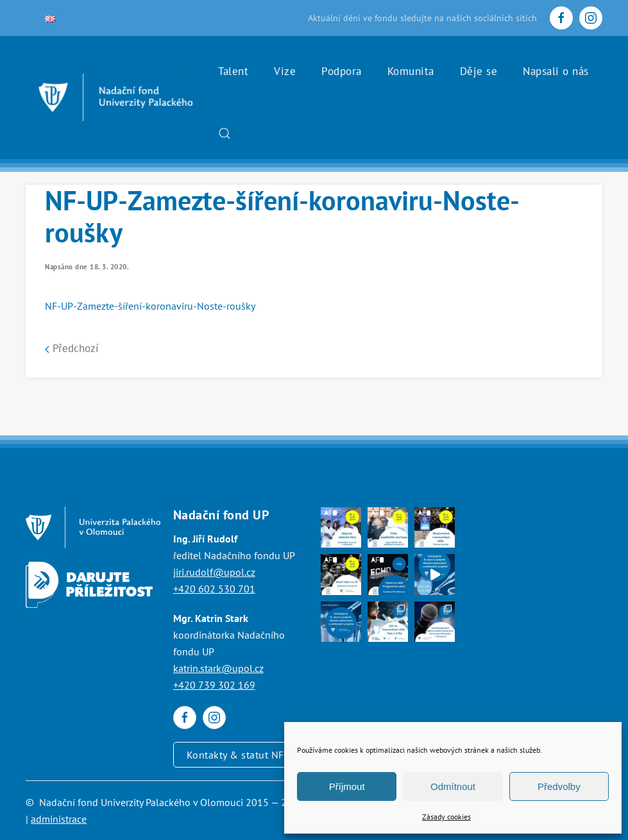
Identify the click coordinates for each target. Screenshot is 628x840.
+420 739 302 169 (214, 685)
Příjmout (347, 786)
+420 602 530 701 (214, 589)
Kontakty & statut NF (235, 755)
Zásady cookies (446, 817)
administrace (59, 819)
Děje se (479, 71)
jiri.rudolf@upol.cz (214, 572)
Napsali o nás (556, 71)
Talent (233, 71)
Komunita (411, 71)
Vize (285, 71)
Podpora (342, 71)
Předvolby (559, 786)
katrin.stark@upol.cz (218, 668)
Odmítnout (453, 786)
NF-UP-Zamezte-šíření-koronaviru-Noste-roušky (150, 306)
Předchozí (72, 348)
